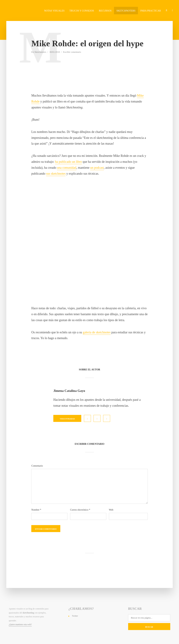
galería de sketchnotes (97, 332)
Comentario (37, 466)
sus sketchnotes (56, 174)
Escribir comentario (72, 52)
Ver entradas (67, 419)
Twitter (75, 616)
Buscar (149, 627)
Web (111, 510)
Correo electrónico (80, 510)
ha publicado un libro (68, 162)
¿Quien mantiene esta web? (20, 624)
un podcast (97, 168)
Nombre (36, 510)
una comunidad (67, 168)
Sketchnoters (40, 52)
